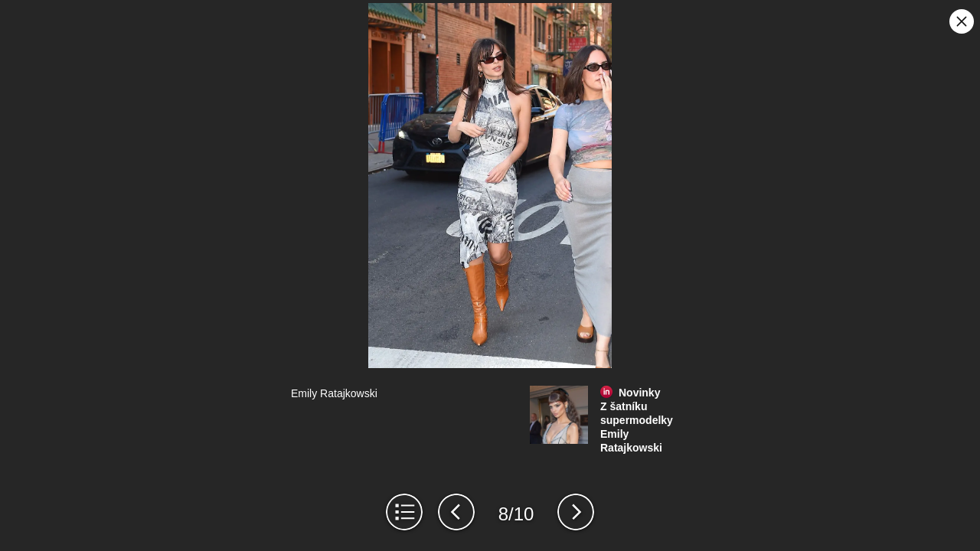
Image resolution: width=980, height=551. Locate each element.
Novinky (639, 393)
